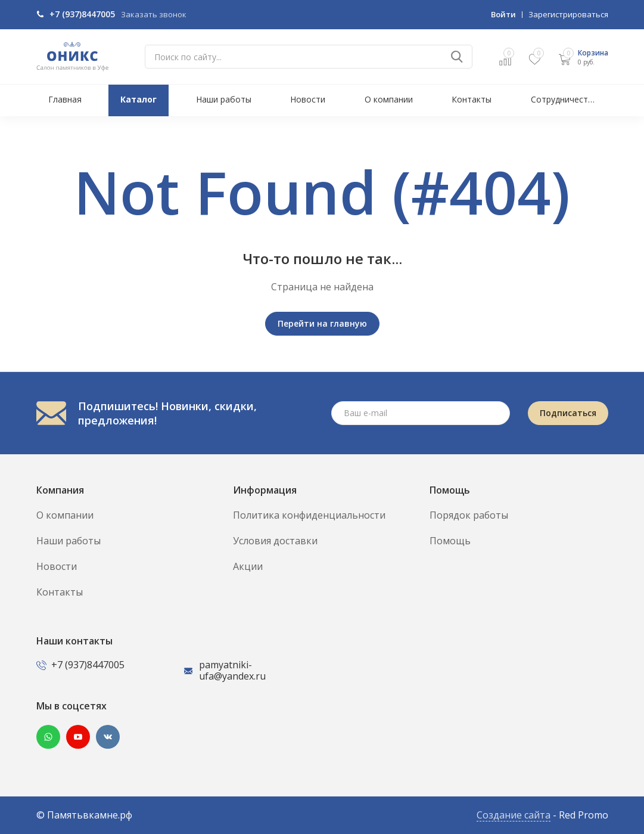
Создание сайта (514, 815)
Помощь (450, 541)
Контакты (472, 99)
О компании (389, 99)
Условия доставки (275, 541)
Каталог (139, 99)
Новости (308, 99)
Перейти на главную (322, 323)
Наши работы (224, 99)
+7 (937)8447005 (82, 14)
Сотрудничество (564, 99)
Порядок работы (469, 515)
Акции (248, 566)
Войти (503, 14)
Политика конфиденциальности (309, 515)
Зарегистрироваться (568, 14)
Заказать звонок (154, 14)
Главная (65, 99)
